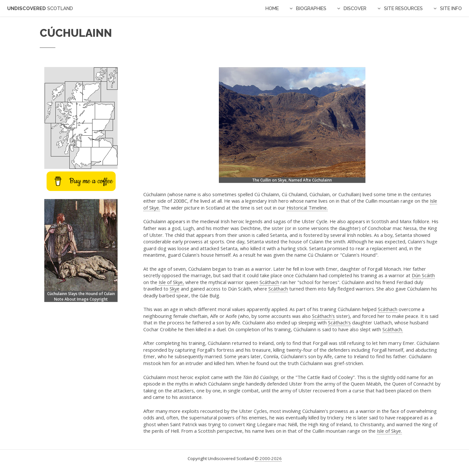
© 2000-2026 (268, 458)
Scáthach (269, 282)
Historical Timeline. (307, 208)
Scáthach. (393, 329)
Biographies (311, 8)
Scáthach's (323, 316)
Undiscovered (40, 8)
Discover (355, 8)
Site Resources (403, 8)
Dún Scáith (423, 275)
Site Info (451, 8)
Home (272, 8)
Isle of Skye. (389, 431)
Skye (175, 289)
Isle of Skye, (171, 282)
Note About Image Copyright (81, 299)
